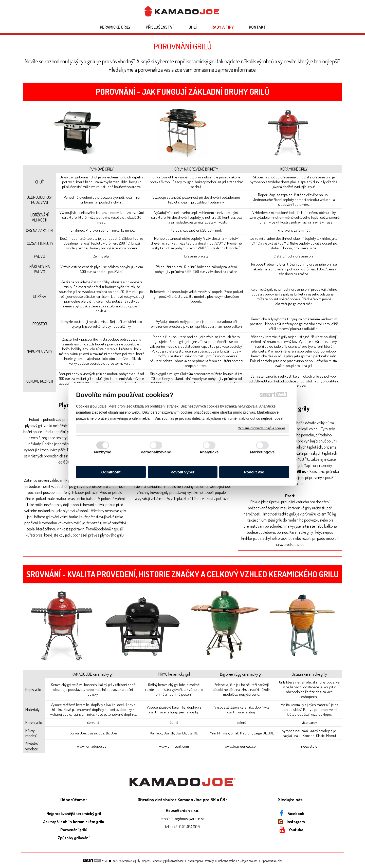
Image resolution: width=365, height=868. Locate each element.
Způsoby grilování (74, 838)
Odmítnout (111, 472)
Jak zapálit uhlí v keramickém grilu (74, 822)
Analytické (209, 452)
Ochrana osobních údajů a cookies (262, 428)
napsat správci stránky (201, 861)
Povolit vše (254, 472)
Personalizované (156, 452)
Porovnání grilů (74, 830)
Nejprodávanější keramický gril (74, 814)
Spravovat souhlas (272, 861)
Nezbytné (103, 452)
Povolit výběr (182, 472)
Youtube (296, 830)
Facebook (296, 814)
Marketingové (262, 452)
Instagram (296, 822)
